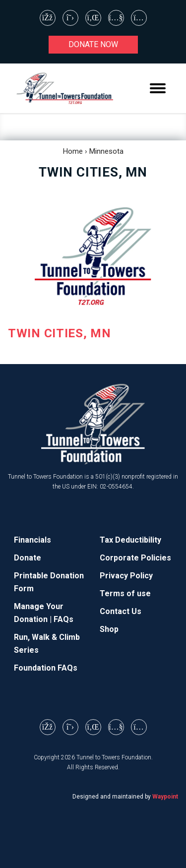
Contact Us (121, 611)
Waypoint (165, 797)
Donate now (93, 44)
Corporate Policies (135, 558)
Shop (109, 629)
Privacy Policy (126, 576)
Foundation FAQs (46, 668)
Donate (28, 558)
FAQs (63, 619)
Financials (32, 540)
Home (73, 151)
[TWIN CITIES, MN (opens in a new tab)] (93, 276)
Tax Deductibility (130, 540)
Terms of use (125, 593)
